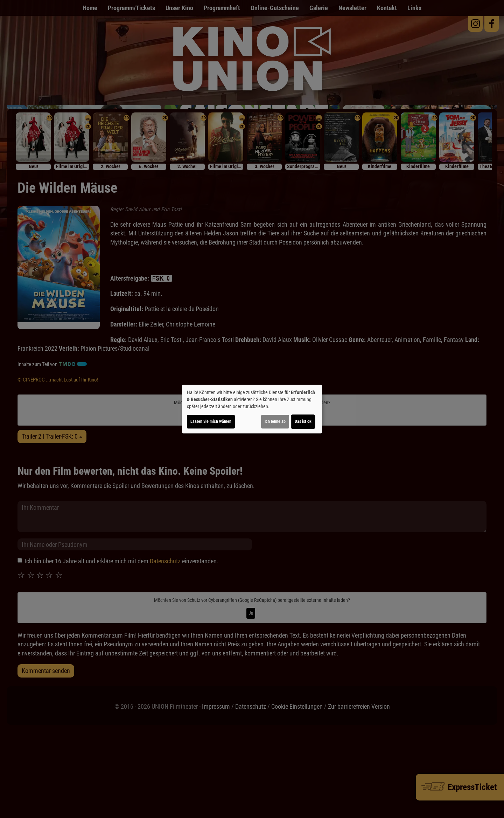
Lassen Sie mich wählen (211, 421)
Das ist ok (303, 421)
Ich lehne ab (275, 421)
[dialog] (252, 409)
